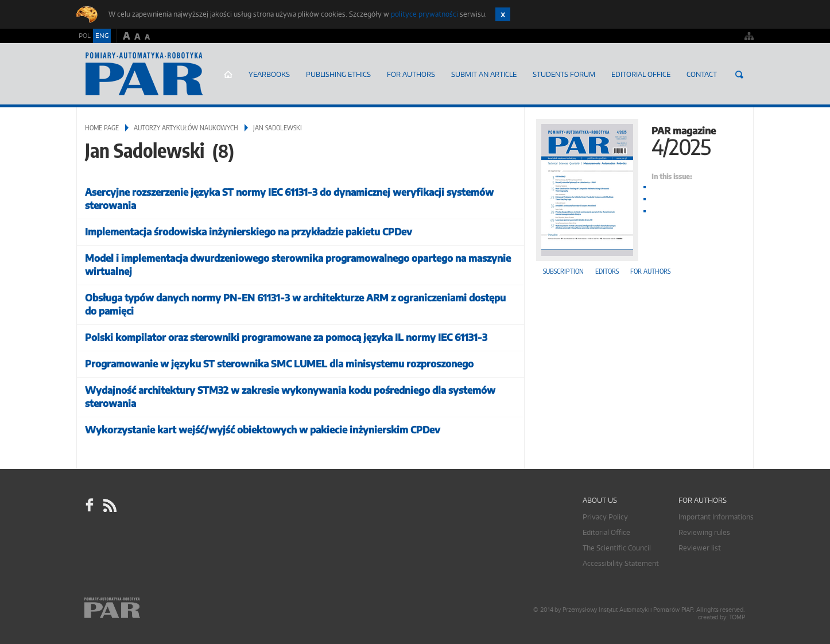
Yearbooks (269, 74)
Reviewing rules (704, 532)
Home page (228, 75)
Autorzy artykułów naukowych (186, 128)
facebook (90, 505)
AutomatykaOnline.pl (144, 74)
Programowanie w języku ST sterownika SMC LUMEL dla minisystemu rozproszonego (279, 364)
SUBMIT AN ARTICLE (484, 74)
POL (85, 36)
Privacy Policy (605, 517)
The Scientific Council (617, 548)
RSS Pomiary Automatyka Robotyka (109, 505)
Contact (702, 74)
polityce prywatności (424, 14)
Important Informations (716, 517)
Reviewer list (700, 548)
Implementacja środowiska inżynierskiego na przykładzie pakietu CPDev (249, 232)
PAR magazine (639, 140)
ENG (102, 36)
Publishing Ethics (338, 74)
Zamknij (503, 14)
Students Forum (564, 74)
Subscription (563, 271)
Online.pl (145, 608)
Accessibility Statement (621, 563)
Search (739, 75)
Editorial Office (641, 74)
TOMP (737, 617)
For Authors (411, 74)
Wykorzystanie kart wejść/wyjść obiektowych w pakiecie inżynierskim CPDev (263, 430)
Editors (607, 271)
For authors (650, 271)
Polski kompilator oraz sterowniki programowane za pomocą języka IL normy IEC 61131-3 (286, 337)
